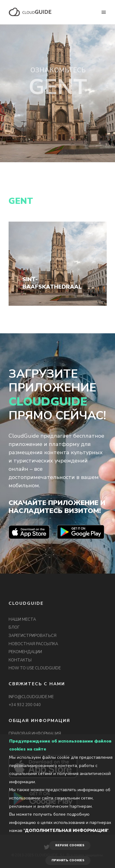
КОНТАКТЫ (20, 660)
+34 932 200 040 (25, 705)
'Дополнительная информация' (66, 831)
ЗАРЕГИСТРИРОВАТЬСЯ (33, 636)
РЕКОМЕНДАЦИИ (25, 652)
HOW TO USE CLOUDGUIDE (35, 668)
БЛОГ (14, 627)
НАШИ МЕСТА (22, 619)
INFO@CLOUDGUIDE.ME (31, 697)
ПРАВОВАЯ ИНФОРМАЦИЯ (35, 734)
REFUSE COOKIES (70, 845)
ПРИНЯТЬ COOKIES (68, 860)
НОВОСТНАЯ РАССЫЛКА (33, 644)
